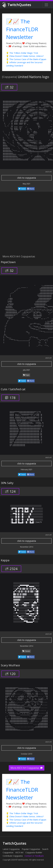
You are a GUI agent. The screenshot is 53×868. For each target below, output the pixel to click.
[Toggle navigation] (46, 5)
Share (31, 189)
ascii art (48, 172)
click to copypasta (27, 178)
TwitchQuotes (17, 5)
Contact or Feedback (34, 856)
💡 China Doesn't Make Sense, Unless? (25, 56)
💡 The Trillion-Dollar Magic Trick (22, 53)
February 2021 (27, 470)
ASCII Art (19, 852)
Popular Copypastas (31, 849)
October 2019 (26, 754)
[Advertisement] (26, 225)
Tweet (22, 189)
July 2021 (27, 370)
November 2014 (27, 547)
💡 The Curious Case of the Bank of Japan (26, 59)
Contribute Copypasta (13, 856)
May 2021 (27, 184)
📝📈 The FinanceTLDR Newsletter (22, 29)
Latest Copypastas (11, 849)
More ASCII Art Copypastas (27, 768)
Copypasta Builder (34, 852)
